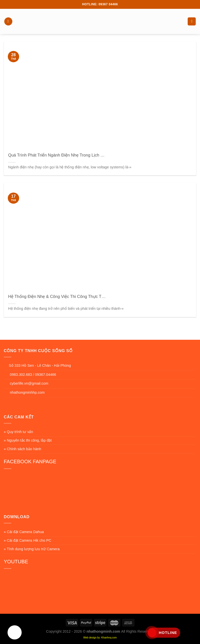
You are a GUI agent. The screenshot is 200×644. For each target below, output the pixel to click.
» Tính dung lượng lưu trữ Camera (32, 549)
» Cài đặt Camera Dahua (24, 532)
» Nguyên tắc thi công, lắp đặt (28, 440)
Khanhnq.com (109, 638)
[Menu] (8, 22)
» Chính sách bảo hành (23, 449)
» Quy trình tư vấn (18, 432)
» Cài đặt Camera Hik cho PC (28, 540)
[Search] (192, 22)
